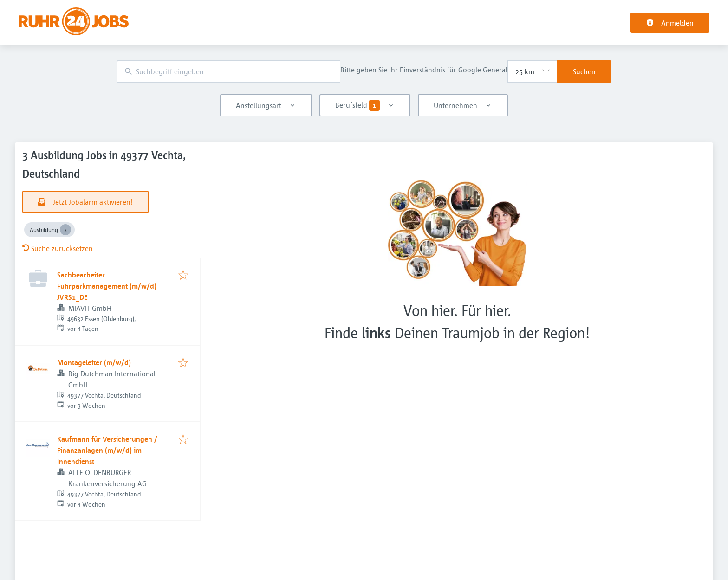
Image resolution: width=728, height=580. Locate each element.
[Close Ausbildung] (65, 230)
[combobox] (228, 72)
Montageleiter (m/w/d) (94, 362)
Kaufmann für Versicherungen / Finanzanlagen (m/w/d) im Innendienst (107, 450)
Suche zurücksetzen (58, 248)
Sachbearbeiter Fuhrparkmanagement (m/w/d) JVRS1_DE (107, 286)
